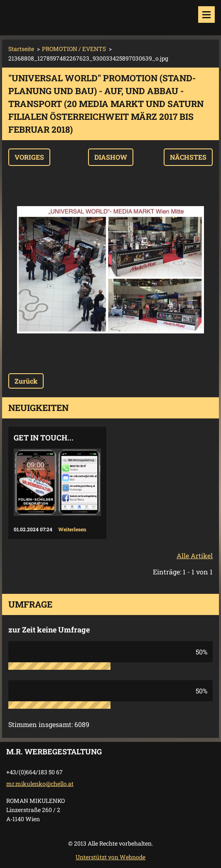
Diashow (111, 157)
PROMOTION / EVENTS (74, 49)
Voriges (29, 157)
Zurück (26, 381)
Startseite (21, 49)
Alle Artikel (195, 556)
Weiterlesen (72, 529)
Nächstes (188, 157)
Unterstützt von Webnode (110, 857)
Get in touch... (44, 438)
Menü (206, 15)
